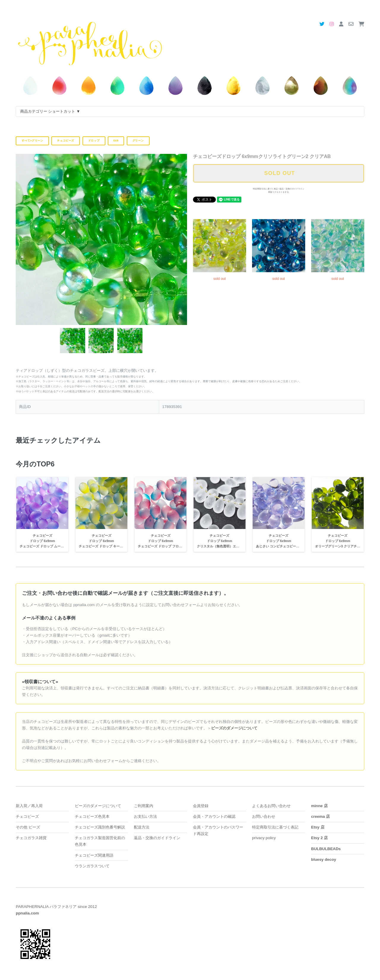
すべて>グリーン (33, 141)
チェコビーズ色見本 (92, 816)
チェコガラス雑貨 (31, 838)
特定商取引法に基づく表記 (265, 189)
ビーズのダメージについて (98, 806)
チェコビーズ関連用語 (94, 855)
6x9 (116, 141)
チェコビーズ (66, 141)
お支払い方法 (145, 816)
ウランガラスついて (92, 866)
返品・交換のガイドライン (292, 189)
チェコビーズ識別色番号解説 (100, 827)
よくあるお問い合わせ (271, 806)
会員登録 (201, 806)
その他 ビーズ (28, 827)
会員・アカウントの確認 (214, 816)
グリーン (138, 141)
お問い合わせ (264, 816)
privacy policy (264, 838)
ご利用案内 (144, 806)
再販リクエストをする (278, 192)
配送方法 (142, 827)
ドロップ (94, 141)
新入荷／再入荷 (29, 806)
